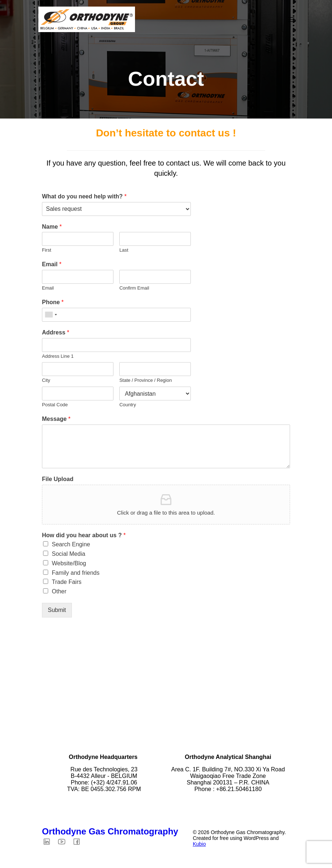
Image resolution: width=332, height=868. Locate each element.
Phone (53, 303)
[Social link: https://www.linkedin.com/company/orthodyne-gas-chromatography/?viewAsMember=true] (49, 842)
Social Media (69, 555)
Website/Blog (69, 564)
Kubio (199, 845)
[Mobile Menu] (291, 20)
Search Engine (71, 545)
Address (56, 334)
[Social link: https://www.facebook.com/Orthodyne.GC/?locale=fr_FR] (79, 842)
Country (128, 406)
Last (124, 251)
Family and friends (76, 574)
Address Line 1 (58, 357)
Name (52, 228)
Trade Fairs (67, 583)
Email (52, 265)
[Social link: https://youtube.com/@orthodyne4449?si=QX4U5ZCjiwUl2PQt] (64, 842)
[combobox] (51, 316)
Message (56, 420)
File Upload (58, 480)
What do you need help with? (84, 197)
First (47, 251)
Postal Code (55, 406)
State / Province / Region (146, 381)
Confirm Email (134, 289)
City (46, 381)
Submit (57, 611)
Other (59, 592)
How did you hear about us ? (84, 536)
